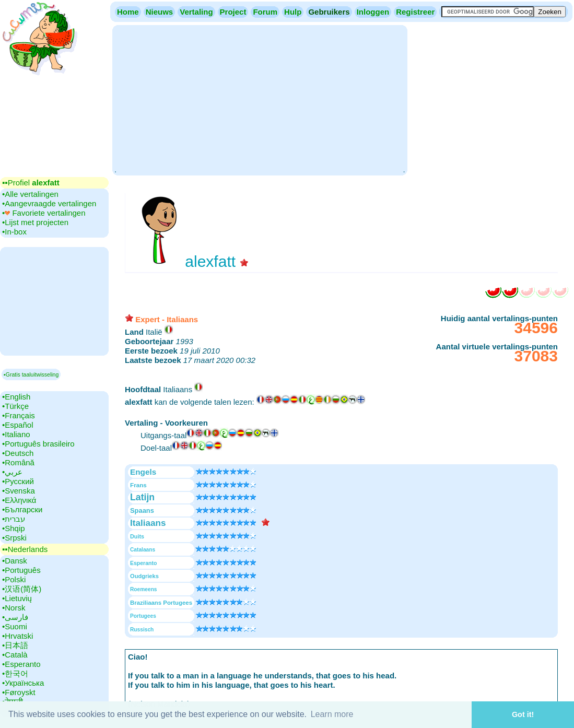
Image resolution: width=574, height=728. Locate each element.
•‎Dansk (15, 561)
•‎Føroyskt (19, 692)
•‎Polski (14, 579)
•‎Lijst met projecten (35, 222)
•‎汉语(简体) (22, 589)
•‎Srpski (14, 538)
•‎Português (21, 570)
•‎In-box (14, 232)
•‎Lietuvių (17, 598)
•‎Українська (23, 683)
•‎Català (15, 655)
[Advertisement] (260, 99)
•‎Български (22, 509)
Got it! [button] (523, 714)
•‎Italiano (16, 434)
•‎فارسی (15, 617)
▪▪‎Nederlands (25, 549)
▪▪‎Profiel (31, 183)
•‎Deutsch (18, 453)
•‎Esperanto (21, 664)
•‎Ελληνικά (19, 500)
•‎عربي (12, 472)
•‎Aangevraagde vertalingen (49, 203)
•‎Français (19, 415)
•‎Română (18, 462)
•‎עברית (14, 519)
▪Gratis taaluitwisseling (31, 374)
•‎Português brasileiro (38, 444)
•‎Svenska (19, 491)
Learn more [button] (332, 714)
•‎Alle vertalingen (30, 194)
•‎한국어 (15, 673)
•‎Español (17, 425)
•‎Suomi (15, 626)
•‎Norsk (14, 608)
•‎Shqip (14, 528)
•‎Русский (18, 481)
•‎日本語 (15, 645)
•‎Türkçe (15, 406)
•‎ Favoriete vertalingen (44, 213)
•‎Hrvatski (17, 636)
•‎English (16, 397)
